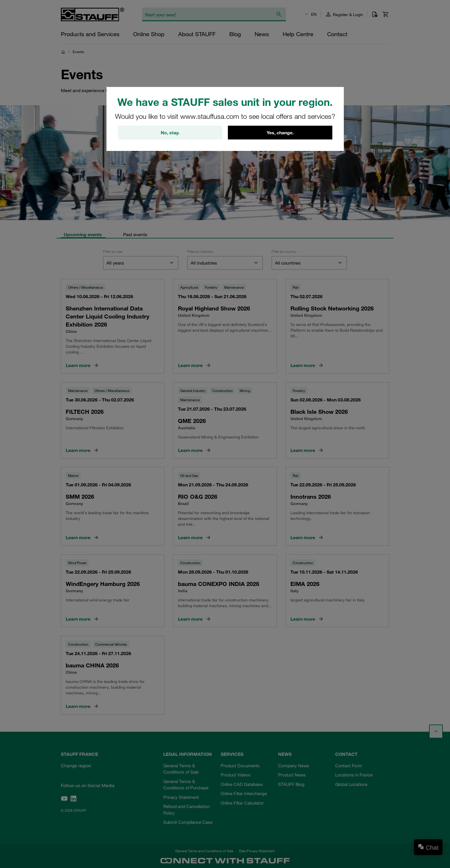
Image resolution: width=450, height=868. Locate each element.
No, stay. (170, 133)
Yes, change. (280, 133)
